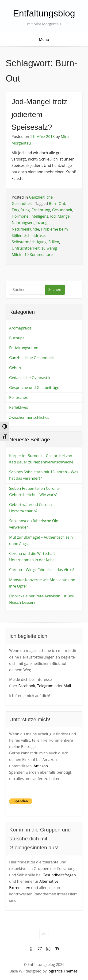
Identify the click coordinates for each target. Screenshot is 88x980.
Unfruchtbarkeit (26, 248)
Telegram (45, 686)
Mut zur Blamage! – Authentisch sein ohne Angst (41, 540)
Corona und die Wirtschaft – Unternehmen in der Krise (34, 557)
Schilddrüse (35, 235)
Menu (44, 39)
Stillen (54, 242)
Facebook (27, 686)
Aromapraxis (20, 328)
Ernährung (41, 210)
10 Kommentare (38, 255)
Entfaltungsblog (44, 13)
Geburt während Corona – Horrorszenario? (32, 508)
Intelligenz (39, 216)
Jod (53, 216)
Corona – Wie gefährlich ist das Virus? (42, 570)
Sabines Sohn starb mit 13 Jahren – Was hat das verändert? (44, 475)
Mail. (68, 686)
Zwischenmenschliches (29, 417)
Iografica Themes (63, 971)
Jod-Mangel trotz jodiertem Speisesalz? (39, 114)
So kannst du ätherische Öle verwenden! (34, 524)
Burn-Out (57, 204)
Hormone (20, 216)
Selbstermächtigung (29, 242)
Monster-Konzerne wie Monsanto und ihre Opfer (42, 583)
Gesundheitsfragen (59, 875)
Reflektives (19, 407)
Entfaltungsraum (24, 348)
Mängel (64, 216)
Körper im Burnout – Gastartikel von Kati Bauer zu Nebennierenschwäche (41, 459)
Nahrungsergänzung (30, 223)
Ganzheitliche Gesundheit (32, 358)
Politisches (18, 397)
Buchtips (17, 338)
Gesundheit (62, 210)
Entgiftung (21, 210)
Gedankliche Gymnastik (30, 378)
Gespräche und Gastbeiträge (34, 388)
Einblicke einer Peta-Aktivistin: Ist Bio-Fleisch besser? (42, 599)
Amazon (41, 766)
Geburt (15, 368)
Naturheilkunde (25, 229)
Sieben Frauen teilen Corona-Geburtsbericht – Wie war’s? (34, 492)
